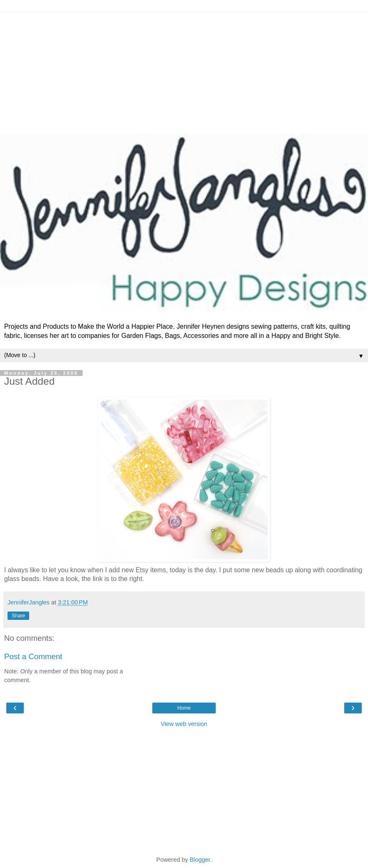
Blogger (200, 860)
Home (184, 708)
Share (18, 616)
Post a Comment (33, 656)
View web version (184, 724)
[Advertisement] (184, 71)
